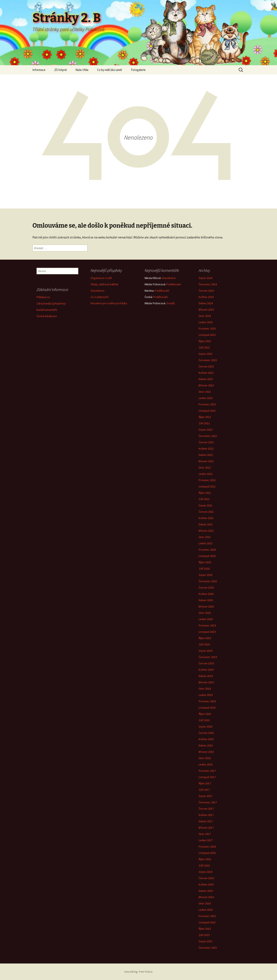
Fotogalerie (138, 70)
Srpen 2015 (206, 941)
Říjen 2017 (205, 783)
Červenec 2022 (208, 436)
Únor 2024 (205, 316)
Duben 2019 (206, 676)
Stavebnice (98, 291)
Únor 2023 (205, 392)
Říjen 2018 (205, 714)
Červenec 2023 (208, 360)
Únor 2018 (205, 758)
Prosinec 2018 (207, 701)
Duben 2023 (206, 379)
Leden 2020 (206, 619)
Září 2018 (204, 720)
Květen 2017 (206, 815)
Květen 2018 (206, 739)
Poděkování (174, 284)
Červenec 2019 (208, 657)
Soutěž (171, 303)
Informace (39, 70)
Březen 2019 (206, 682)
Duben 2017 (206, 821)
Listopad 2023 (207, 335)
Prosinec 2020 (207, 550)
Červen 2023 (206, 366)
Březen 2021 (206, 531)
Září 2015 (204, 935)
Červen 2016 (206, 878)
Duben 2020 (206, 600)
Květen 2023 (206, 373)
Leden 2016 (206, 910)
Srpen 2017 (206, 796)
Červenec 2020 (208, 581)
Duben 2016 (206, 891)
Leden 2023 (206, 398)
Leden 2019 (206, 695)
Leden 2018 (206, 764)
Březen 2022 (206, 461)
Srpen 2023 (206, 354)
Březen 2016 (206, 897)
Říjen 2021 (205, 493)
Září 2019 (204, 644)
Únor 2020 (205, 613)
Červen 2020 (206, 588)
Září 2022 (204, 423)
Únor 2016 (205, 903)
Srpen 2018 (206, 726)
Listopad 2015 (207, 922)
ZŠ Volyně (60, 70)
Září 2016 (204, 865)
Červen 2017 (206, 809)
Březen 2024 (206, 310)
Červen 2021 (206, 512)
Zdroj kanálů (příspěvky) (51, 303)
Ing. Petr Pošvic (143, 972)
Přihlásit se (43, 297)
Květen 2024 (206, 297)
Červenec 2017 (208, 802)
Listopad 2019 (207, 632)
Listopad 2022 (207, 411)
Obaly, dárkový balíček (104, 284)
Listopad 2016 (207, 853)
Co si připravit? (100, 297)
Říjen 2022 (205, 417)
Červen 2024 (206, 291)
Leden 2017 (206, 840)
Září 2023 (204, 347)
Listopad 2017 (207, 777)
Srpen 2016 (206, 872)
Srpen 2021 (206, 505)
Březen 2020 (206, 606)
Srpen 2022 (206, 430)
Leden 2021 (206, 543)
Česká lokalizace (47, 316)
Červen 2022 (206, 442)
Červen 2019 (206, 663)
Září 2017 (204, 790)
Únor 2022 (205, 467)
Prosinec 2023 (207, 329)
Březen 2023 (206, 385)
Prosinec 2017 (207, 771)
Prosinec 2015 (207, 916)
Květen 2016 (206, 884)
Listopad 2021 (207, 486)
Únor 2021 (205, 537)
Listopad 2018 (207, 708)
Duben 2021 (206, 524)
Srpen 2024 (206, 278)
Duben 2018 (206, 745)
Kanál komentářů (47, 310)
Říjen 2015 (205, 929)
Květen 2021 (206, 518)
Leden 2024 (206, 322)
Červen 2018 (206, 733)
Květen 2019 (206, 670)
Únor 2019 (205, 689)
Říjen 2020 (205, 562)
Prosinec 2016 (207, 847)
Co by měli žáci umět (110, 70)
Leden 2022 (206, 474)
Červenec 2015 (208, 948)
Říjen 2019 (205, 638)
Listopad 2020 (207, 556)
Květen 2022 (206, 449)
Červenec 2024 (208, 284)
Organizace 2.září (101, 278)
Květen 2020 (206, 594)
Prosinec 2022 (207, 404)
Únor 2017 (205, 834)
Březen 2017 (206, 828)
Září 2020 (204, 569)
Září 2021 (204, 499)
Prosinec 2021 (207, 480)
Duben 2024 (206, 303)
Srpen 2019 (206, 651)
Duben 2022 (206, 455)
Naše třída (82, 70)
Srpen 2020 (206, 575)
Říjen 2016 (205, 859)
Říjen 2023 (205, 341)
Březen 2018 (206, 752)
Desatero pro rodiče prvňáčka (109, 303)
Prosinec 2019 (207, 625)
